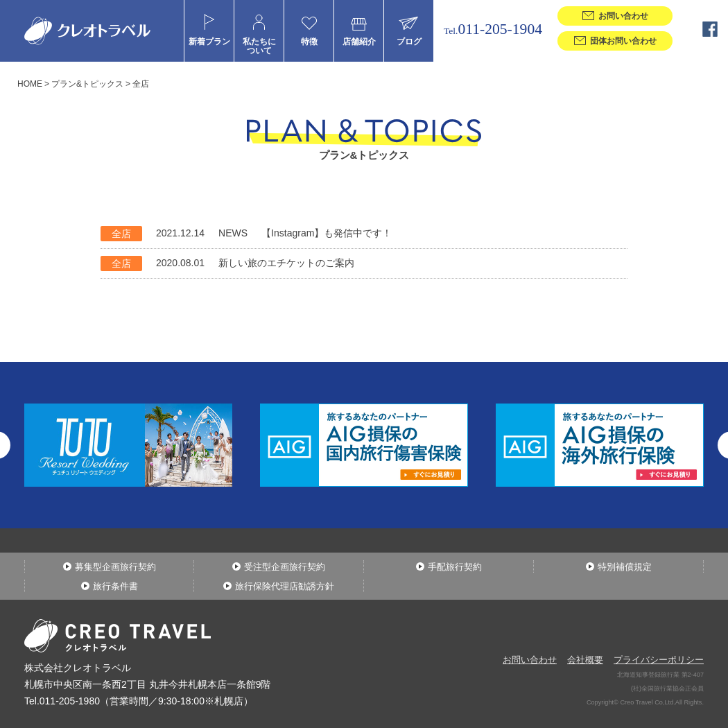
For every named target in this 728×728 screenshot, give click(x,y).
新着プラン (209, 41)
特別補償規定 (625, 567)
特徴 (309, 41)
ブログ (409, 41)
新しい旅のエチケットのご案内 (286, 263)
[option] (364, 445)
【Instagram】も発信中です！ (327, 233)
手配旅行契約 (455, 567)
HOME (30, 84)
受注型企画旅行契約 (285, 567)
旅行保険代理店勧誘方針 (285, 586)
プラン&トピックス (87, 84)
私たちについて (259, 46)
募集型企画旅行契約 (115, 567)
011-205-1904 (493, 29)
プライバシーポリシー (659, 660)
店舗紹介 (359, 41)
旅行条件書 (115, 586)
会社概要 (585, 660)
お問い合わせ (530, 660)
